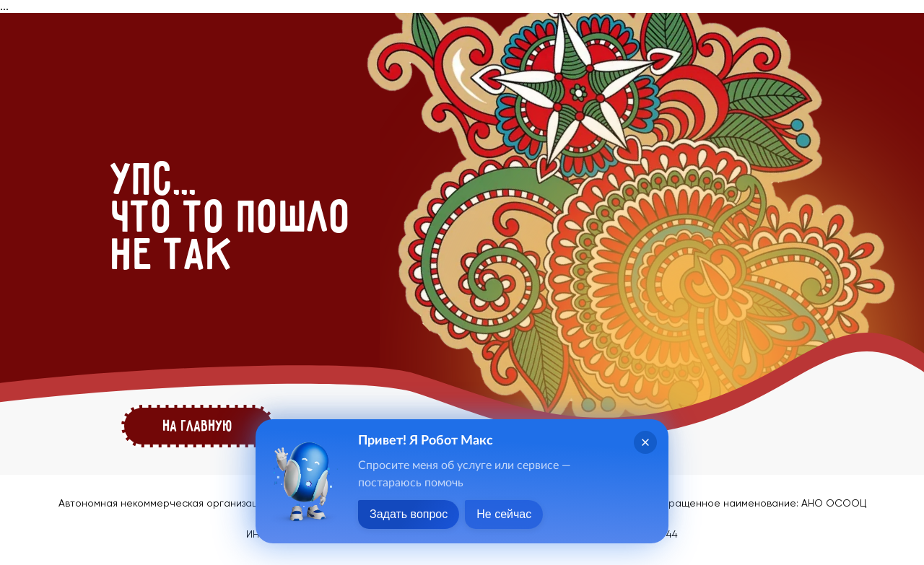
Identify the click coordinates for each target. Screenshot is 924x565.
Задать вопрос (409, 514)
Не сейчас (504, 514)
